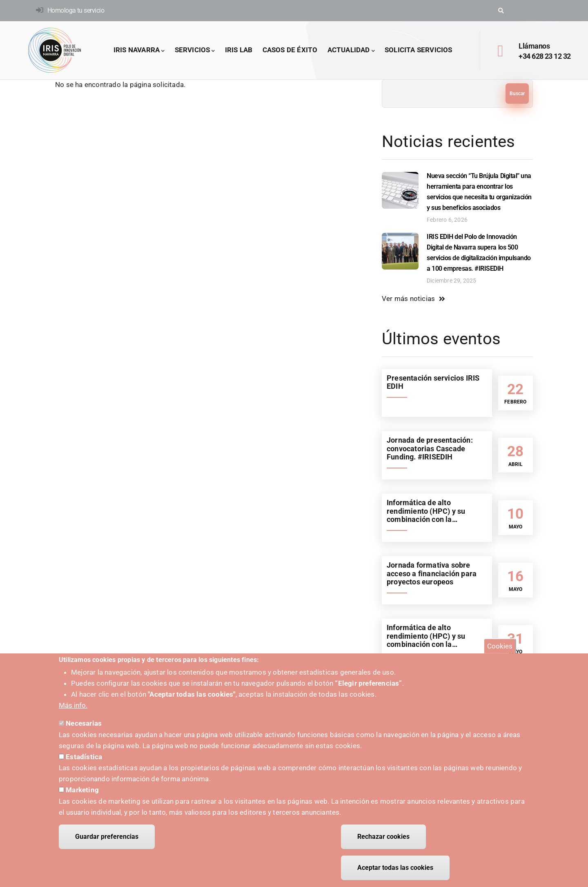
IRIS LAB (239, 50)
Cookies (500, 647)
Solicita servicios (419, 50)
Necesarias (84, 724)
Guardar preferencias (107, 837)
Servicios (195, 50)
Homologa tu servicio (76, 10)
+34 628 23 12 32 (545, 56)
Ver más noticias (408, 299)
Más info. (73, 706)
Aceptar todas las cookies (395, 868)
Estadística (84, 758)
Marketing (82, 791)
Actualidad (351, 50)
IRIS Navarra (139, 50)
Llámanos (534, 46)
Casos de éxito (290, 50)
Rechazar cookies (383, 837)
